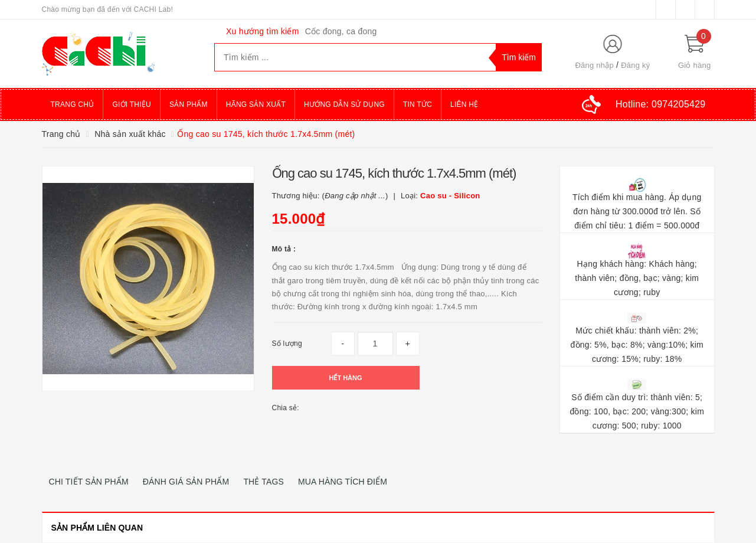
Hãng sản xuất (256, 104)
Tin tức (418, 104)
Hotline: (660, 104)
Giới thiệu (132, 104)
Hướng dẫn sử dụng (344, 104)
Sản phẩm (189, 104)
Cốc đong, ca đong (341, 31)
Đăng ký (635, 65)
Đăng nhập (594, 65)
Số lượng (287, 344)
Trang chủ (73, 104)
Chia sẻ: (286, 408)
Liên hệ (464, 104)
